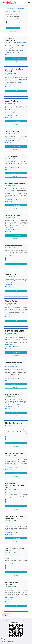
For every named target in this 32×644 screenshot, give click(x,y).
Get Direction (10, 24)
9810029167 (9, 566)
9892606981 (9, 115)
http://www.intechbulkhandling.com (13, 522)
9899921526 (9, 467)
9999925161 (9, 315)
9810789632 (9, 407)
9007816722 (9, 600)
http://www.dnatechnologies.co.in (12, 335)
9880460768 (11, 22)
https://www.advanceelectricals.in (12, 457)
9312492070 (9, 167)
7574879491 (9, 378)
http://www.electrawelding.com (12, 554)
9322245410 (9, 85)
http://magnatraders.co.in (10, 305)
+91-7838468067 (11, 643)
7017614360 (9, 437)
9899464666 (9, 140)
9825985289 (9, 285)
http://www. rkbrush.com (21, 42)
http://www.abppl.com (21, 490)
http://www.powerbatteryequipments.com (15, 8)
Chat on (17, 22)
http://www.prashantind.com (11, 366)
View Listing (13, 31)
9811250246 (9, 347)
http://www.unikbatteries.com (11, 75)
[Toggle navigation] (29, 3)
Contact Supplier (13, 28)
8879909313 (9, 229)
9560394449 (9, 500)
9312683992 (9, 53)
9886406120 (9, 199)
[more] (15, 20)
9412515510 (9, 258)
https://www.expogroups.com (11, 588)
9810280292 (9, 532)
